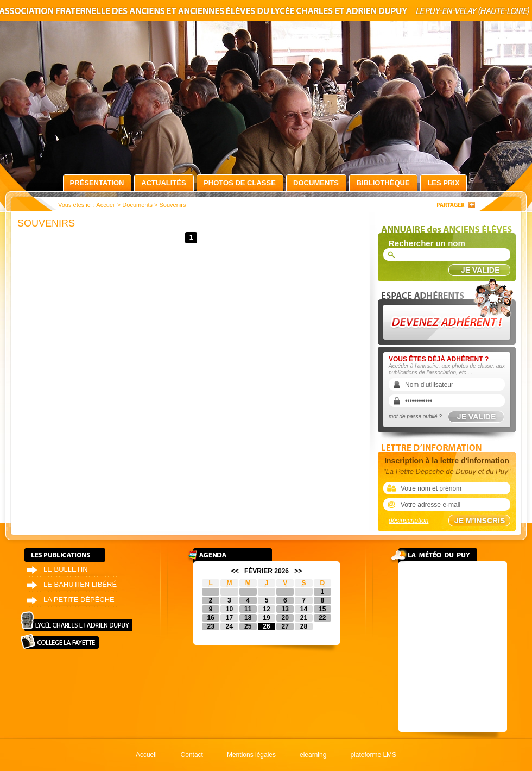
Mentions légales (251, 755)
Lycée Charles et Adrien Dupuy (77, 621)
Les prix (443, 183)
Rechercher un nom (427, 243)
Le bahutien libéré (80, 584)
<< (235, 571)
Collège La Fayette (60, 641)
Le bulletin (66, 569)
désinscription (408, 521)
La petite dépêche (79, 600)
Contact (192, 755)
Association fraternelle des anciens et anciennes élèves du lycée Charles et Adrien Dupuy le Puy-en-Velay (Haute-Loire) (266, 13)
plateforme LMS (373, 755)
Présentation (97, 183)
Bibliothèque (383, 183)
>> (298, 571)
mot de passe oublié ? (415, 416)
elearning (313, 755)
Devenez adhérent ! (448, 309)
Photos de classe (240, 183)
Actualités (163, 183)
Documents (316, 183)
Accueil (106, 205)
